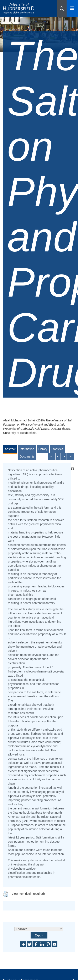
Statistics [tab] (57, 449)
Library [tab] (43, 449)
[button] (62, 8)
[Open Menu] (72, 8)
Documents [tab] (27, 456)
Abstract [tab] (10, 449)
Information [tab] (27, 449)
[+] (72, 469)
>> (71, 456)
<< (51, 456)
